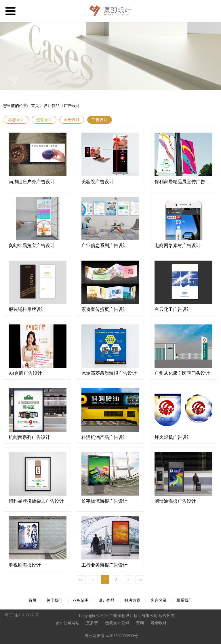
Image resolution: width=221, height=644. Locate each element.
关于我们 (55, 600)
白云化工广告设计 (173, 309)
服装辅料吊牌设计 (27, 309)
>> (140, 580)
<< (81, 580)
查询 (140, 623)
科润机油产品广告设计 (104, 437)
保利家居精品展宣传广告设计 (184, 182)
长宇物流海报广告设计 (104, 501)
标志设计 (16, 120)
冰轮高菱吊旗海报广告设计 (109, 373)
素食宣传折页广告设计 (104, 309)
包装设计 (44, 120)
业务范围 (81, 600)
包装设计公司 (117, 623)
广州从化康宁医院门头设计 (182, 373)
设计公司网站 (67, 623)
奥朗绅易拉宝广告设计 (32, 245)
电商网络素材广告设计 (178, 245)
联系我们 (184, 600)
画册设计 (72, 120)
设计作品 (52, 106)
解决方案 (132, 600)
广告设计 (72, 106)
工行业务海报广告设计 (104, 565)
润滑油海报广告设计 (175, 501)
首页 (35, 106)
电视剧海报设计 (25, 565)
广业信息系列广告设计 (104, 245)
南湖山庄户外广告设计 (32, 182)
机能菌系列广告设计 (29, 437)
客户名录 (159, 600)
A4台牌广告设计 (25, 373)
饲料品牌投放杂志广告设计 (36, 501)
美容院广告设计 (98, 182)
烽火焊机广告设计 (173, 437)
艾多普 (92, 623)
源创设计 (159, 623)
